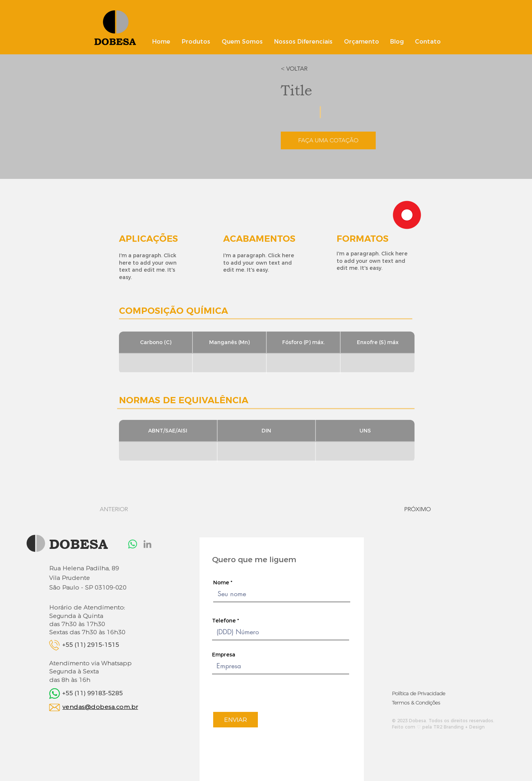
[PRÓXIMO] (411, 509)
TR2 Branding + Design (459, 727)
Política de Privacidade (419, 693)
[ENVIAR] (236, 720)
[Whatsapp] (133, 544)
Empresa (224, 655)
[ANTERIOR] (121, 509)
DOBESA (79, 544)
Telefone (224, 621)
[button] (302, 69)
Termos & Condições (416, 703)
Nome (221, 583)
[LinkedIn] (147, 544)
